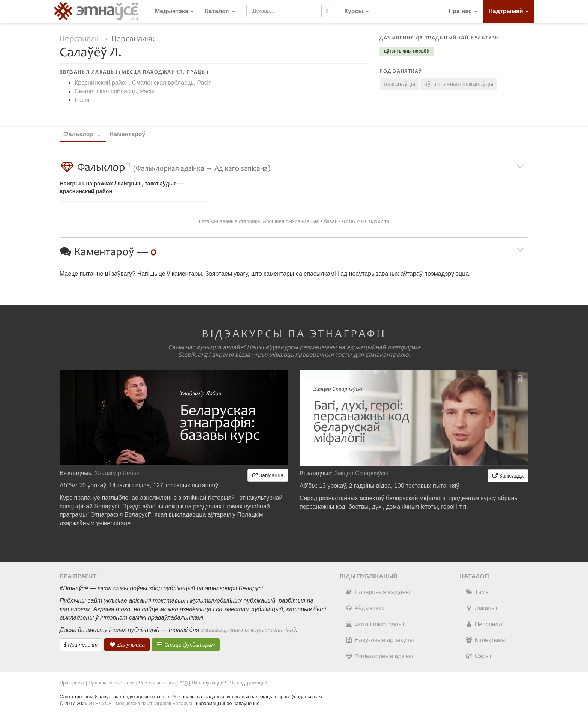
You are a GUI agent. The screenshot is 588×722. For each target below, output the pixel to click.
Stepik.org (193, 355)
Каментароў (131, 134)
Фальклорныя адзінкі (379, 656)
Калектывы (485, 640)
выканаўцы (400, 84)
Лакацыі (481, 608)
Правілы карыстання (112, 683)
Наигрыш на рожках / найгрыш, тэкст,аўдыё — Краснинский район (121, 187)
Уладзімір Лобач (117, 473)
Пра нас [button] (463, 11)
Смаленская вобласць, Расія (115, 91)
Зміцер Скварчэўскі (361, 473)
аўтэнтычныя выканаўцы (459, 84)
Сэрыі (478, 656)
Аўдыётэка (365, 608)
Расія (82, 100)
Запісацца (268, 475)
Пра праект (81, 645)
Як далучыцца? (209, 683)
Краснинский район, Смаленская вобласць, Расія (143, 83)
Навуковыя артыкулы (380, 640)
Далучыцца (127, 645)
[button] (356, 11)
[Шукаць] (327, 11)
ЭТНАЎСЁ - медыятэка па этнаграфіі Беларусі (140, 703)
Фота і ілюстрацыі (375, 624)
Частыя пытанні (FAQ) (163, 683)
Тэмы (478, 592)
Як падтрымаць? (248, 683)
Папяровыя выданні (378, 592)
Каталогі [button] (220, 11)
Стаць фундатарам (186, 645)
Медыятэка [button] (174, 11)
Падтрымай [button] (508, 11)
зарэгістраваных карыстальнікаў (248, 630)
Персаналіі (79, 39)
